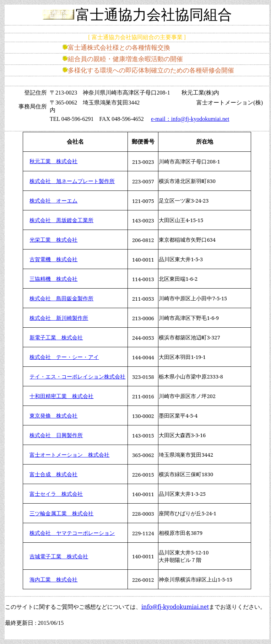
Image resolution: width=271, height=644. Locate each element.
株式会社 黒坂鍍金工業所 (61, 220)
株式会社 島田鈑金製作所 (61, 298)
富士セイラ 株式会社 (56, 494)
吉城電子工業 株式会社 (59, 556)
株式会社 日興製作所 (56, 435)
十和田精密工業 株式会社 (61, 396)
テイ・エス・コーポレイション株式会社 (77, 376)
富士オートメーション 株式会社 (69, 455)
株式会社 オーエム (53, 200)
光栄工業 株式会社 (53, 240)
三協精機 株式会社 (53, 279)
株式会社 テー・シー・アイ (64, 357)
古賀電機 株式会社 (53, 259)
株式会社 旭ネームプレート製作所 (72, 181)
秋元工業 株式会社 (53, 161)
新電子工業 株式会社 (56, 337)
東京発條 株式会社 (53, 415)
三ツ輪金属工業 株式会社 (61, 513)
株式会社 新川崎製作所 (59, 318)
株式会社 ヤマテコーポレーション (72, 533)
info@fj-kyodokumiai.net (175, 607)
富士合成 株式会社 (53, 474)
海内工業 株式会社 (53, 579)
